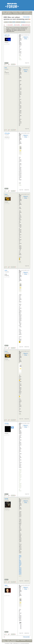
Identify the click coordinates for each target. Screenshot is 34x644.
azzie (6, 270)
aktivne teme (15, 12)
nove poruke (27, 12)
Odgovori (26, 37)
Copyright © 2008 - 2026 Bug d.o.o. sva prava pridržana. (17, 643)
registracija (8, 12)
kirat (6, 68)
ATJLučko (7, 133)
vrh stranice (29, 640)
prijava (3, 12)
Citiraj (26, 39)
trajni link (27, 63)
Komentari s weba (15, 640)
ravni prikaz (17, 25)
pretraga (7, 13)
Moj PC (6, 63)
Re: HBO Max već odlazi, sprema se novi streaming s (20, 73)
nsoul (6, 194)
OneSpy (7, 423)
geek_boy (7, 35)
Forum (8, 640)
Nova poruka (26, 17)
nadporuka (27, 190)
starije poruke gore (26, 25)
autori (3, 13)
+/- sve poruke (10, 25)
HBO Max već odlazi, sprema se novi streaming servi (20, 40)
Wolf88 (6, 499)
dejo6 (6, 585)
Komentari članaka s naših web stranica (14, 641)
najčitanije (21, 12)
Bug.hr (4, 640)
